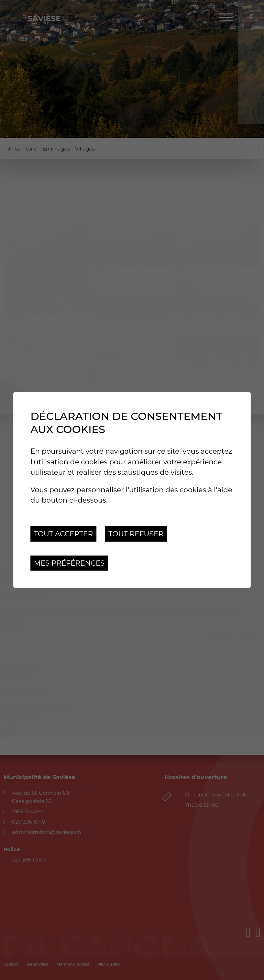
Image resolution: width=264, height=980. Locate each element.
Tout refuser (136, 534)
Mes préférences (69, 563)
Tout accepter (63, 534)
